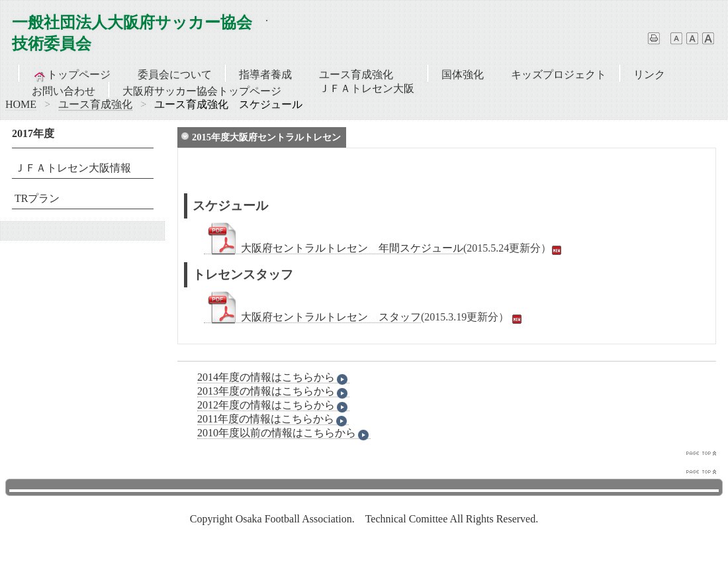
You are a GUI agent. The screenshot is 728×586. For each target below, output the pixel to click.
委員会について (175, 74)
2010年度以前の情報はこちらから (284, 433)
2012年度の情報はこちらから (273, 405)
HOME (21, 104)
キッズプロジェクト (559, 74)
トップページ (71, 75)
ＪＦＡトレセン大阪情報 (73, 168)
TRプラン (37, 198)
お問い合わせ (64, 91)
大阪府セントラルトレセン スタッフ (312, 317)
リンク (649, 74)
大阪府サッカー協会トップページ (202, 91)
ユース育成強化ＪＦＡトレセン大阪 (367, 75)
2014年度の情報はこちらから (273, 377)
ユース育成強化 (95, 104)
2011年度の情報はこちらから (273, 419)
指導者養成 (265, 74)
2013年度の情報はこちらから (273, 391)
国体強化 (463, 74)
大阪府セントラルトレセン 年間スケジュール (334, 248)
